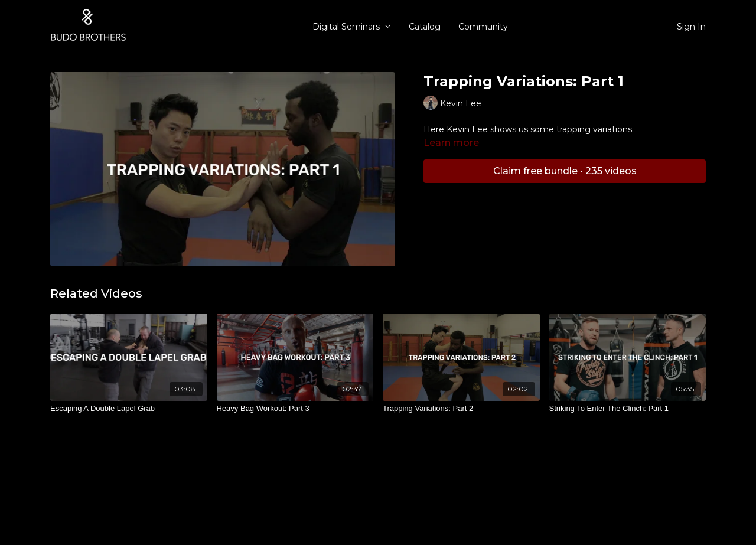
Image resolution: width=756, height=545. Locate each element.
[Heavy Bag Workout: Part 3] (295, 409)
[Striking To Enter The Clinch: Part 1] (628, 409)
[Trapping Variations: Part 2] (461, 409)
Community (483, 27)
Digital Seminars (352, 27)
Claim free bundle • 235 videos (565, 171)
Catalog (425, 27)
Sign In (691, 27)
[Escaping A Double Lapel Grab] (129, 409)
